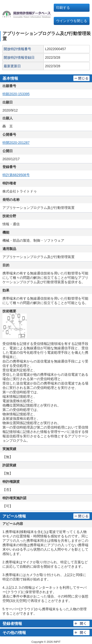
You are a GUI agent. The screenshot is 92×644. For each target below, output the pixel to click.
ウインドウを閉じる (72, 21)
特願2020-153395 (16, 94)
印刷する (63, 8)
